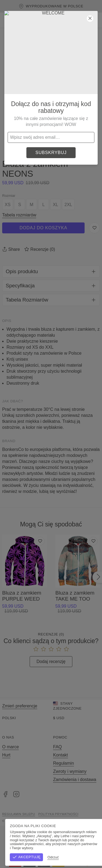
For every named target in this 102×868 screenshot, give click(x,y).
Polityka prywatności (58, 814)
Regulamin (63, 763)
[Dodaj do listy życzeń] (40, 541)
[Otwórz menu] (8, 20)
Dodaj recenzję (51, 661)
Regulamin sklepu (19, 814)
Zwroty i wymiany (70, 771)
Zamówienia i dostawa (75, 780)
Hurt (6, 755)
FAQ (57, 747)
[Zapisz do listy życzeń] (94, 228)
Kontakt (60, 755)
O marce (10, 747)
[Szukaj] (62, 20)
